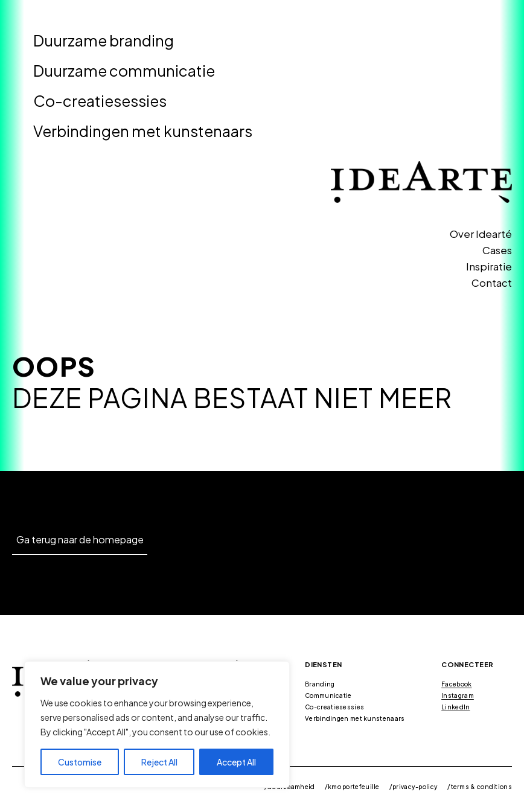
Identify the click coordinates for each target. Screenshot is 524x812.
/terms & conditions (480, 787)
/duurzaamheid (290, 787)
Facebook (456, 684)
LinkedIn (455, 707)
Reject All (159, 762)
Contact (492, 283)
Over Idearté (481, 234)
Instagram (458, 695)
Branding (320, 684)
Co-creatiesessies (100, 101)
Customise (80, 762)
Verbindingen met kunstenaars (143, 131)
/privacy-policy (414, 787)
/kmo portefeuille (352, 787)
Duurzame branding (104, 40)
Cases (497, 250)
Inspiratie (489, 266)
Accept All (236, 762)
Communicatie (328, 695)
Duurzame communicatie (124, 71)
